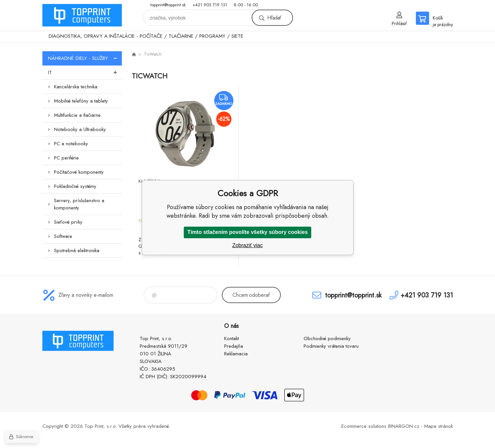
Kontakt (231, 338)
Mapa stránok (439, 426)
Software (63, 236)
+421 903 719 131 (210, 5)
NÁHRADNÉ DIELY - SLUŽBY (85, 58)
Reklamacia (236, 354)
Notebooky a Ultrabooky (80, 129)
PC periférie (66, 158)
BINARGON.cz (404, 426)
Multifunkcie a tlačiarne (77, 115)
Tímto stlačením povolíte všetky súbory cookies (248, 232)
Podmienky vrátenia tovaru (331, 346)
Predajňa (234, 346)
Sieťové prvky (68, 222)
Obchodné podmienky (327, 338)
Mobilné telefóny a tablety (81, 101)
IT (85, 72)
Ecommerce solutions (364, 426)
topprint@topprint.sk (168, 5)
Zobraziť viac (247, 245)
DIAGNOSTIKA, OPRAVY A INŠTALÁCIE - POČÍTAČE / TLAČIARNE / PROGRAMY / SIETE (146, 36)
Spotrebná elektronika (77, 250)
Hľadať (274, 18)
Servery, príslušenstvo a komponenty (79, 204)
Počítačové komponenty (79, 172)
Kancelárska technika (76, 87)
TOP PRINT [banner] (82, 15)
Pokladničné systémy (75, 186)
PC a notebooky (71, 144)
